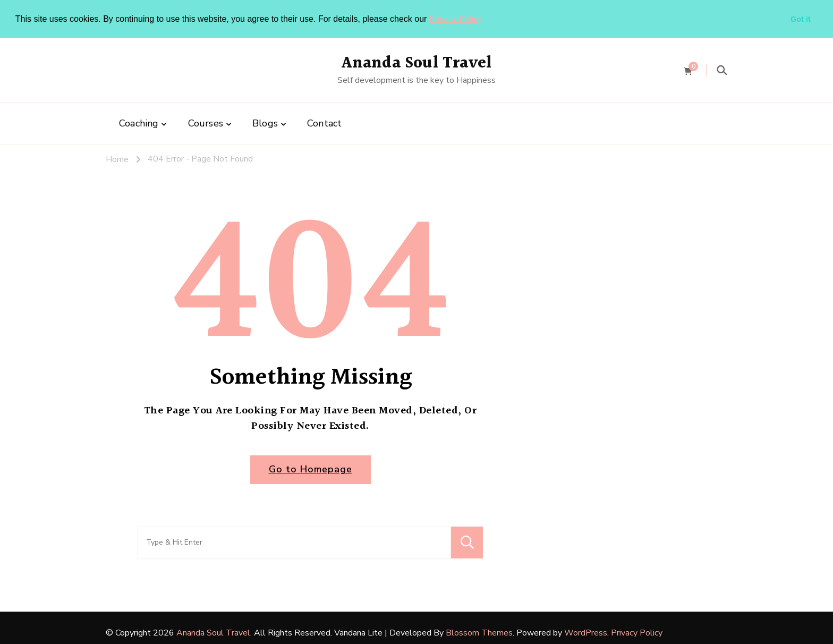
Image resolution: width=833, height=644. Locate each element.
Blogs (265, 123)
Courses (206, 123)
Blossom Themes (479, 632)
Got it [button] (801, 19)
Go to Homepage (311, 469)
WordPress (586, 632)
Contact (324, 123)
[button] (486, 20)
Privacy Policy (456, 19)
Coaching (139, 123)
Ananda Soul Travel (417, 63)
